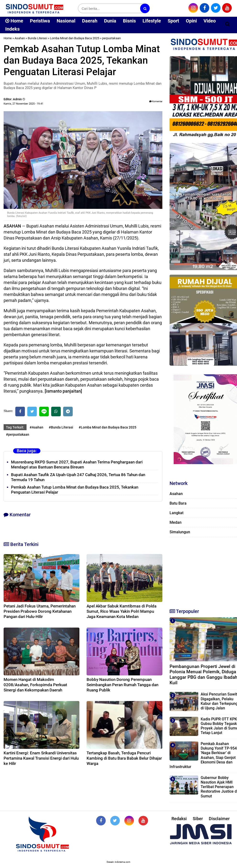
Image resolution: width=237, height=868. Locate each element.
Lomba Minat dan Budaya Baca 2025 (75, 38)
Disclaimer (219, 819)
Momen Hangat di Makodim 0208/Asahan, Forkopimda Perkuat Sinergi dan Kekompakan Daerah (35, 685)
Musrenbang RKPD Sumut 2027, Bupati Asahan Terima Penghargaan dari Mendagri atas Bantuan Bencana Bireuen (77, 465)
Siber (198, 819)
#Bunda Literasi (61, 427)
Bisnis (129, 21)
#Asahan (36, 427)
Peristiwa (40, 21)
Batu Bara (178, 503)
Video (210, 21)
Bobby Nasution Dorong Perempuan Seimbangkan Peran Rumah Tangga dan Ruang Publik (122, 685)
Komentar (156, 101)
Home (14, 21)
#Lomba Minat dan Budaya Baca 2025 (107, 427)
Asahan (20, 38)
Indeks (12, 29)
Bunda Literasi (37, 38)
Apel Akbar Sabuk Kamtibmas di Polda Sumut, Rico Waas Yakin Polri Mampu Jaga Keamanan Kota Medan (121, 611)
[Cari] (228, 24)
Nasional (66, 21)
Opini (191, 21)
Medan (176, 522)
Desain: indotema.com (118, 862)
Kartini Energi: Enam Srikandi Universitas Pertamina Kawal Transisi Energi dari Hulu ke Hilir (41, 758)
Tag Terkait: (15, 427)
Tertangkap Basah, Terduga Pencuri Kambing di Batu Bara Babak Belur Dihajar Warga (124, 758)
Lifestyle (152, 21)
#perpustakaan (18, 434)
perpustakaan (111, 38)
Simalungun (180, 532)
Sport (173, 21)
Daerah (90, 21)
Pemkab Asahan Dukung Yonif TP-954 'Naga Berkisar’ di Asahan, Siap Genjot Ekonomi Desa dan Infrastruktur (203, 755)
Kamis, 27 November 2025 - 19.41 (23, 104)
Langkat (176, 513)
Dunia (110, 21)
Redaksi (179, 819)
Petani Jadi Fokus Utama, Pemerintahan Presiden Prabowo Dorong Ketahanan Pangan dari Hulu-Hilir (40, 611)
